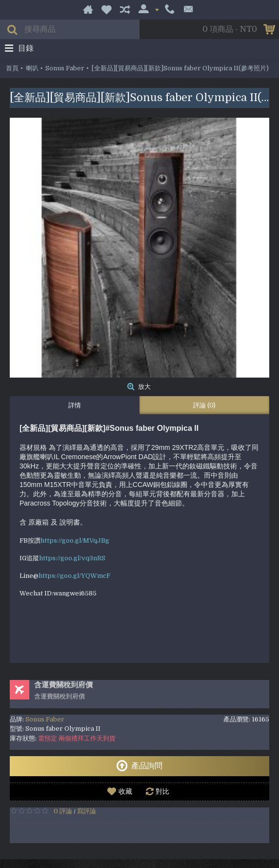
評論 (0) (204, 405)
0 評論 (63, 811)
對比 (162, 791)
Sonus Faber (45, 719)
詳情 (75, 405)
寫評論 (87, 811)
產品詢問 (139, 766)
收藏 (125, 791)
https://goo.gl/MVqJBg (75, 540)
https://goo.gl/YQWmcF (74, 576)
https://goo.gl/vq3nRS (72, 558)
